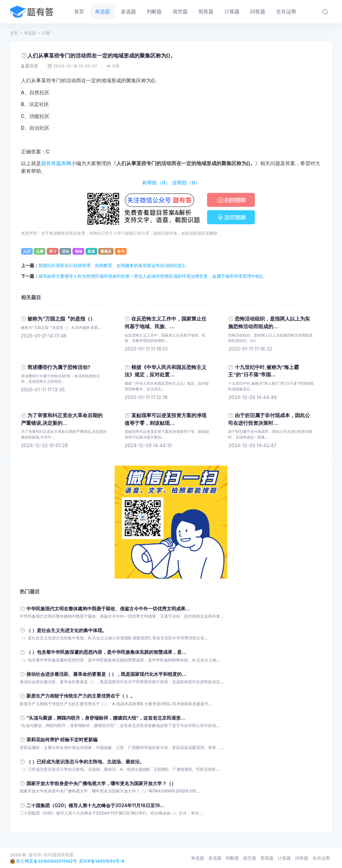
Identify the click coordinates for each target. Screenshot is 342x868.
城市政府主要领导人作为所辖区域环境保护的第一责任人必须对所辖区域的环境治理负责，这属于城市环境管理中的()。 (153, 276)
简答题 (267, 858)
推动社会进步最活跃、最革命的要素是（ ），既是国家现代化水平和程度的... (106, 674)
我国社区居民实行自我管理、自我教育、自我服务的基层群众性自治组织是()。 (114, 265)
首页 (14, 33)
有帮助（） (156, 183)
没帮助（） (186, 183)
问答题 (302, 858)
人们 (27, 251)
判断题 (232, 858)
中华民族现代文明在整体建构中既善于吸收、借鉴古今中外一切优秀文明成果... (108, 608)
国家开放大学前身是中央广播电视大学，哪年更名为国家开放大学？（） (101, 783)
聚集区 (106, 251)
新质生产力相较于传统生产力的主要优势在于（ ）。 (81, 696)
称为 (121, 251)
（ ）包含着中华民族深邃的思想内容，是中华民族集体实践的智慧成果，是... (106, 652)
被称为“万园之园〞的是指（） (61, 319)
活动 (65, 251)
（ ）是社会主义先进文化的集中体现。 (67, 630)
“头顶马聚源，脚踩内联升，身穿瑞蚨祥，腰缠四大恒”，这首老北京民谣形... (106, 718)
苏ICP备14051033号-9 (102, 861)
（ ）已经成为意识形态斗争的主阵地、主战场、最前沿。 (85, 762)
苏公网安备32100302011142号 (46, 861)
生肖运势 (321, 858)
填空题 (250, 858)
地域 (78, 251)
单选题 (30, 33)
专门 (52, 251)
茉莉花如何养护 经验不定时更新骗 (62, 739)
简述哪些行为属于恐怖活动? (59, 367)
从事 (40, 251)
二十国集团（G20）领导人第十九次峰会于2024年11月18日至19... (95, 805)
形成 (91, 251)
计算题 (284, 858)
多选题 (215, 858)
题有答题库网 (56, 163)
